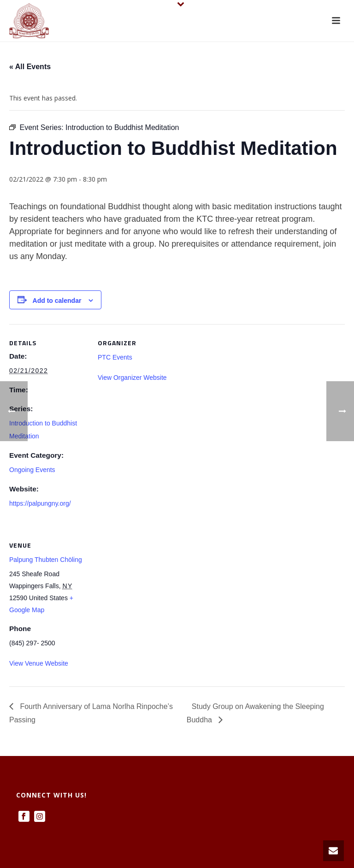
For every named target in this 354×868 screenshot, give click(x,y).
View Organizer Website (132, 378)
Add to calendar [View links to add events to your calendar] (57, 301)
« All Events (30, 67)
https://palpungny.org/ (40, 503)
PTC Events (115, 357)
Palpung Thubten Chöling (46, 560)
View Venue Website (39, 663)
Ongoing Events (32, 470)
